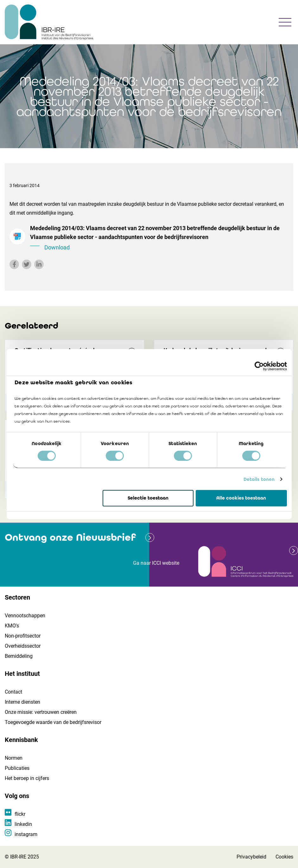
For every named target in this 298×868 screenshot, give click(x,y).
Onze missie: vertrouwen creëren (41, 712)
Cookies (284, 857)
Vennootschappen (25, 616)
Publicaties (17, 768)
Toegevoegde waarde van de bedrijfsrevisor (53, 722)
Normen (14, 758)
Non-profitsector (23, 636)
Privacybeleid (251, 857)
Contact (13, 692)
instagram (26, 834)
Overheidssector (23, 646)
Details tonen (259, 479)
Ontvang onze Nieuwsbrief (70, 537)
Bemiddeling (19, 656)
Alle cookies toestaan (241, 498)
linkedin (23, 824)
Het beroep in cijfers (27, 778)
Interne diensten (22, 702)
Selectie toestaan (148, 498)
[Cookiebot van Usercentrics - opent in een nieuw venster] (259, 366)
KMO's (12, 626)
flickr (20, 814)
